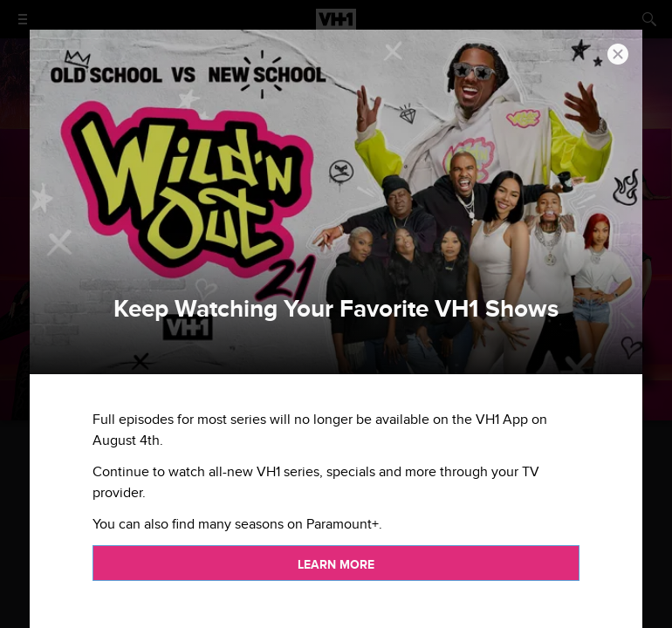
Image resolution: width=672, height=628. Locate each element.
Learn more (336, 565)
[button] (618, 54)
